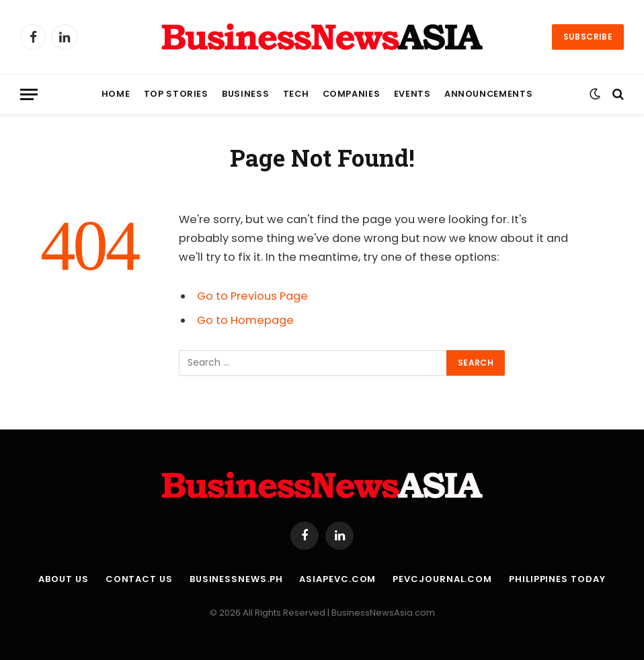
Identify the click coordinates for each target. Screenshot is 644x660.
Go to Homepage (245, 320)
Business (245, 94)
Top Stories (176, 94)
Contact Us (139, 579)
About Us (63, 579)
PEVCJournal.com (442, 579)
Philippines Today (557, 579)
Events (412, 94)
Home (116, 94)
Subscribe (588, 37)
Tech (296, 94)
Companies (352, 94)
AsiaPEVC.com (337, 579)
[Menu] (29, 94)
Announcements (488, 94)
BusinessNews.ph (236, 579)
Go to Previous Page (252, 296)
